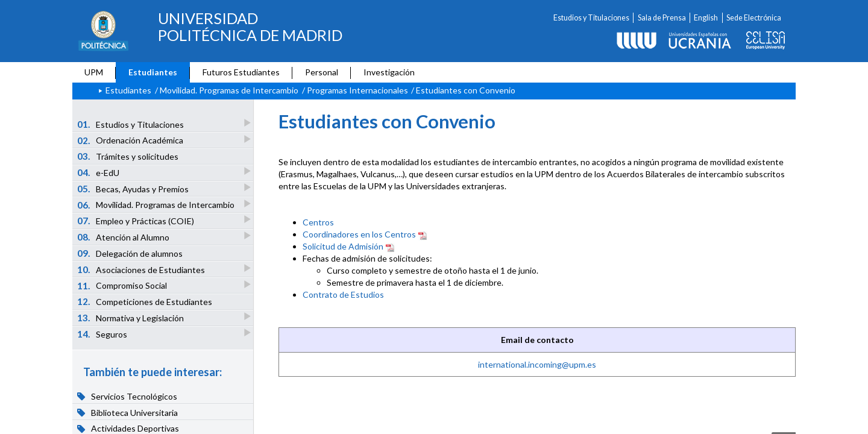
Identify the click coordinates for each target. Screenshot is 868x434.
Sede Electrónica (754, 18)
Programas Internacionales (357, 90)
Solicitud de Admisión (343, 246)
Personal (322, 72)
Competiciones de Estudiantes (145, 301)
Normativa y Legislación (131, 317)
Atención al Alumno (124, 237)
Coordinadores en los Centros (359, 234)
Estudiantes (153, 72)
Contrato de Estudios (343, 294)
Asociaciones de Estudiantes (142, 269)
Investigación (389, 72)
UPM (94, 72)
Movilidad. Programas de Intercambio (229, 90)
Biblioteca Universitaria (128, 412)
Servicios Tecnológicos (127, 396)
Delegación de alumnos (130, 253)
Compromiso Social (123, 285)
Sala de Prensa (662, 18)
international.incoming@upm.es (537, 364)
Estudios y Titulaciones (591, 18)
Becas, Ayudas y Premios (134, 188)
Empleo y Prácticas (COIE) (137, 220)
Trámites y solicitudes (128, 156)
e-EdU (99, 172)
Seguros (103, 334)
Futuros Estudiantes (241, 72)
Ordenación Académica (131, 140)
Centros (318, 222)
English (706, 18)
